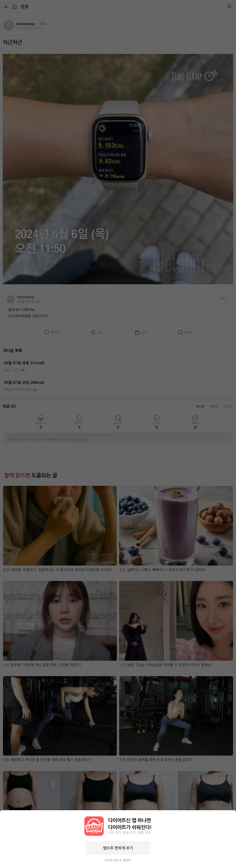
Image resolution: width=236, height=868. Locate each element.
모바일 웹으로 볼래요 (118, 860)
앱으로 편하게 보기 (118, 848)
